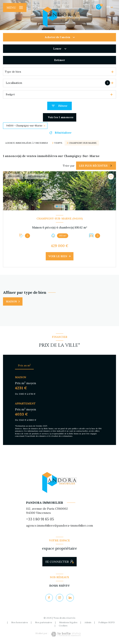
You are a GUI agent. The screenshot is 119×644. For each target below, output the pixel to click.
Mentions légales (68, 622)
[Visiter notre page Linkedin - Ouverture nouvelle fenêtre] (70, 598)
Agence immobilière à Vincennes (27, 143)
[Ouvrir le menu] (15, 8)
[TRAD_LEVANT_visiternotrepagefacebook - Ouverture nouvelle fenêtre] (49, 598)
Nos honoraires (20, 622)
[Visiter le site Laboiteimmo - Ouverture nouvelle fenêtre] (66, 634)
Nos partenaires (44, 622)
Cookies (63, 626)
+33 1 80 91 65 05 (40, 519)
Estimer (60, 60)
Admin (88, 622)
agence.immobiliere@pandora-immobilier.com (60, 525)
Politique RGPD (107, 622)
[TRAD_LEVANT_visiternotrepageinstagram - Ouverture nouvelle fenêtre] (60, 598)
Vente (58, 143)
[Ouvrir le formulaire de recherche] (60, 106)
